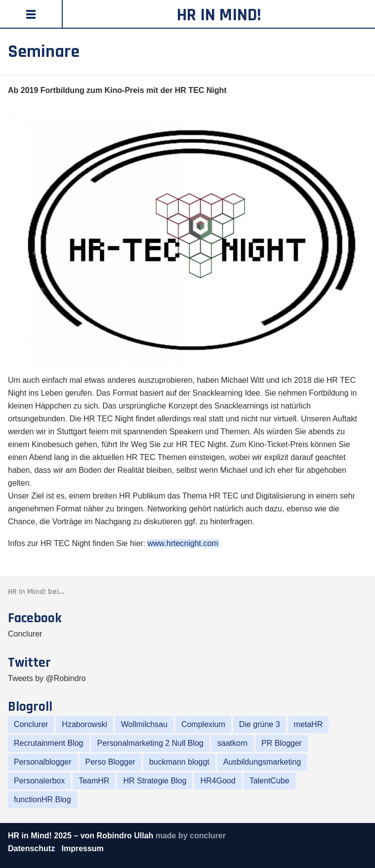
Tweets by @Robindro (47, 678)
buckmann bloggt (179, 762)
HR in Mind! (219, 15)
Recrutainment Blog (49, 743)
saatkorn (232, 743)
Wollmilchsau (144, 724)
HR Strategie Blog (155, 781)
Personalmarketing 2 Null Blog (150, 743)
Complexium (203, 724)
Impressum (82, 848)
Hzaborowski (84, 724)
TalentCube (270, 781)
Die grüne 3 (260, 724)
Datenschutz (33, 848)
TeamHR (94, 781)
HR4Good (218, 781)
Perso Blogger (110, 762)
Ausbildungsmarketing (262, 762)
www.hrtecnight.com (183, 543)
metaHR (309, 724)
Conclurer (25, 634)
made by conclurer (191, 836)
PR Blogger (282, 743)
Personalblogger (43, 762)
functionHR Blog (42, 799)
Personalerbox (39, 781)
